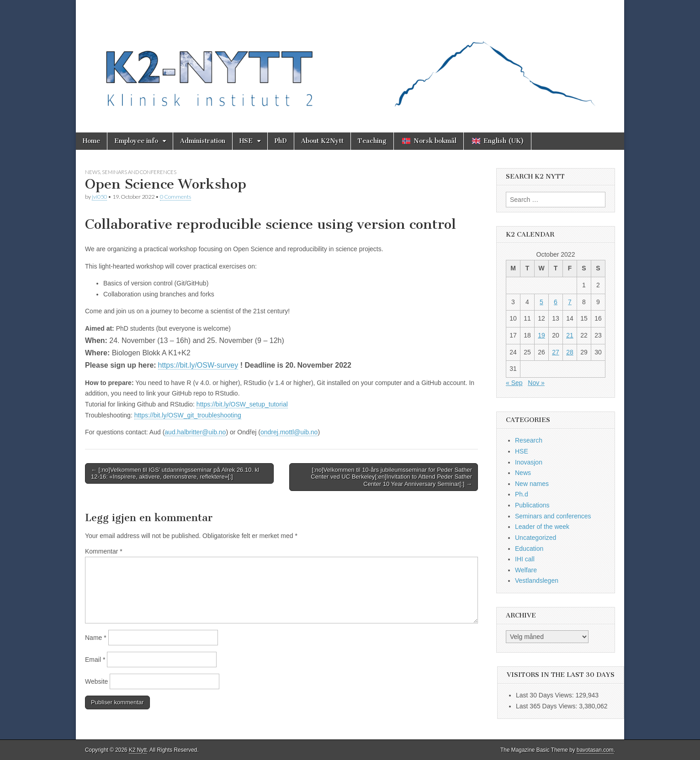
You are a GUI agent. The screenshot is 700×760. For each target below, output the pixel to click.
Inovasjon (529, 462)
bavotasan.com (595, 750)
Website (96, 681)
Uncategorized (536, 538)
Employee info (136, 141)
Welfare (526, 570)
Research (529, 440)
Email (95, 660)
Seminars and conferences (139, 172)
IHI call (525, 559)
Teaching (372, 141)
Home (91, 141)
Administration (203, 141)
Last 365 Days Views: (547, 706)
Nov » (536, 383)
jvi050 (99, 197)
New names (532, 484)
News (93, 172)
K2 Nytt (138, 750)
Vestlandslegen (537, 581)
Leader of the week (542, 527)
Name (96, 638)
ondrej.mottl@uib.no (289, 432)
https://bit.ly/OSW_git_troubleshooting (188, 415)
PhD (281, 141)
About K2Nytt (322, 141)
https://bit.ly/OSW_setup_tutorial (242, 404)
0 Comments (175, 197)
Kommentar (104, 551)
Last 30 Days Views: (546, 695)
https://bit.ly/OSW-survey (198, 365)
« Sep (514, 383)
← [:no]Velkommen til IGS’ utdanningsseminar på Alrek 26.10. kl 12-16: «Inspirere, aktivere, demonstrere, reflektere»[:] (175, 473)
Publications (532, 505)
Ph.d (522, 494)
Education (529, 549)
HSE (246, 141)
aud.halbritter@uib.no (195, 432)
